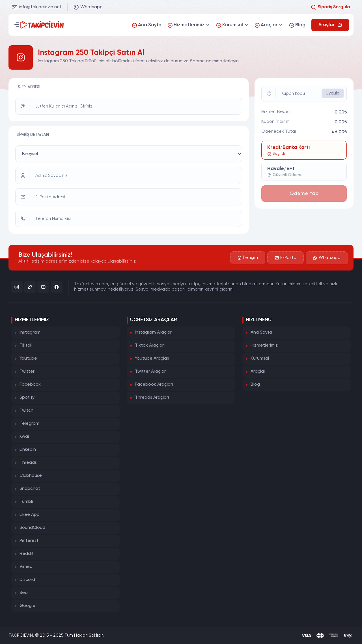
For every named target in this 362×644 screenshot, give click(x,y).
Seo (24, 593)
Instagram (30, 332)
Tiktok (26, 345)
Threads (28, 463)
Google (27, 606)
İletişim (248, 258)
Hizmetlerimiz (264, 345)
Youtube (28, 359)
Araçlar (258, 372)
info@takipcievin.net (37, 7)
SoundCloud (32, 528)
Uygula (333, 93)
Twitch (26, 411)
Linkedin (28, 450)
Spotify (27, 398)
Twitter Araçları (151, 372)
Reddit (27, 554)
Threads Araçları (152, 398)
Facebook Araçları (154, 385)
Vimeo (26, 567)
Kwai (24, 437)
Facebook (30, 385)
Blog (255, 385)
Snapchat (30, 489)
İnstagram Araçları (154, 332)
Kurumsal (260, 359)
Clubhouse (31, 476)
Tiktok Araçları (150, 345)
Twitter (27, 372)
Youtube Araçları (152, 359)
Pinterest (29, 541)
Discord (27, 580)
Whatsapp (88, 7)
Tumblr (26, 502)
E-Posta (285, 258)
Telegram (29, 424)
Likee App (30, 515)
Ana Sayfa (261, 332)
